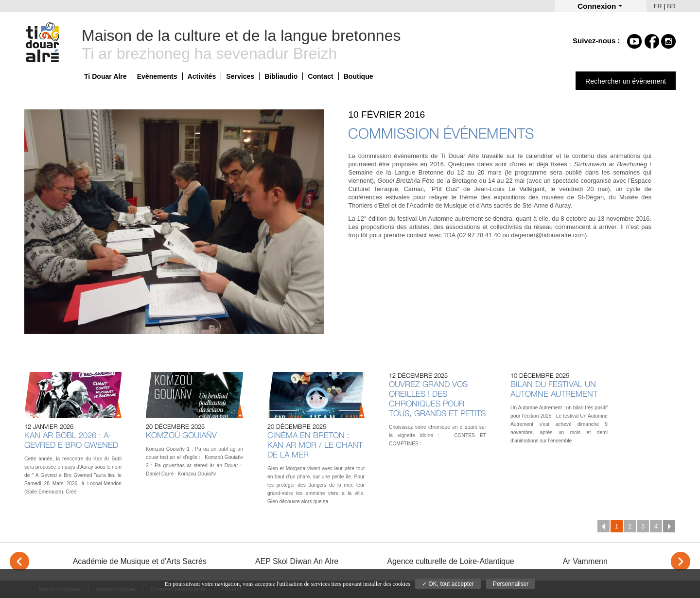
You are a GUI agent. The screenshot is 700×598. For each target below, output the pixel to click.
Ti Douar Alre (105, 76)
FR (658, 6)
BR (671, 6)
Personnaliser (511, 584)
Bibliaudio (281, 76)
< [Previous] (19, 562)
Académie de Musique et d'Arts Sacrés (140, 561)
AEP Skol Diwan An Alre (297, 561)
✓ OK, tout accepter (448, 584)
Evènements (157, 76)
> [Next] (681, 562)
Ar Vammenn (585, 561)
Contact (320, 76)
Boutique (359, 76)
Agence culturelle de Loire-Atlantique (451, 561)
